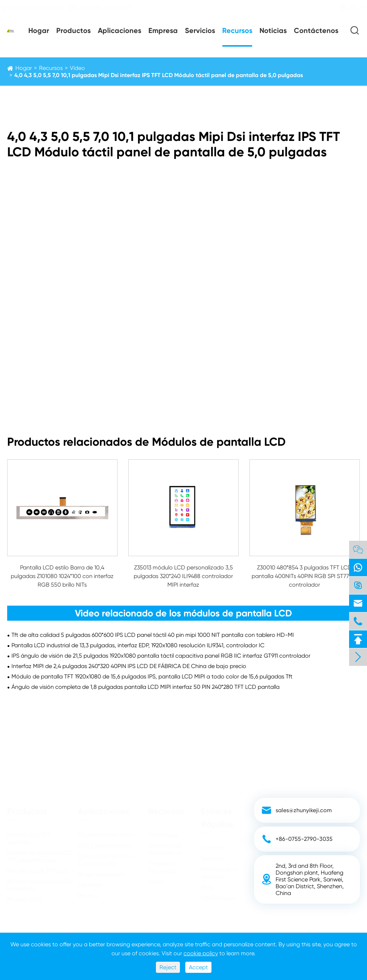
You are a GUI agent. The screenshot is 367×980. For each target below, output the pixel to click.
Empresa (163, 30)
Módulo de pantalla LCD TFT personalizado (39, 853)
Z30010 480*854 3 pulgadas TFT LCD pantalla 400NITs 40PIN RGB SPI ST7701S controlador (305, 576)
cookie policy (201, 953)
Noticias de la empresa (219, 870)
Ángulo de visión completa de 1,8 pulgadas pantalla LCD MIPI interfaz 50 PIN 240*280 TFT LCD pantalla (146, 687)
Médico (88, 893)
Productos (73, 30)
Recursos (237, 30)
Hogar (39, 30)
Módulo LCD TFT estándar (29, 835)
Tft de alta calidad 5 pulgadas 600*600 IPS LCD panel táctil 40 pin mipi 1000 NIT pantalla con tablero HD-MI (153, 635)
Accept (198, 967)
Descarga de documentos (165, 846)
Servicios (200, 30)
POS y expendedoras (105, 842)
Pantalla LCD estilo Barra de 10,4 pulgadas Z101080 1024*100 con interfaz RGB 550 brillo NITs (62, 576)
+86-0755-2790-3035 (39, 8)
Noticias (273, 30)
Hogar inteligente (101, 871)
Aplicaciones (120, 30)
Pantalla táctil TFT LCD (37, 868)
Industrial (90, 882)
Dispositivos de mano (106, 832)
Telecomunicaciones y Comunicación (107, 857)
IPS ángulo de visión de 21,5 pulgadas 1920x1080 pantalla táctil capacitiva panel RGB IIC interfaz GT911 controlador (161, 656)
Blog (207, 884)
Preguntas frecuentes (162, 864)
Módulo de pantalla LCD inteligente (39, 882)
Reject (168, 967)
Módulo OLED (25, 896)
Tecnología (163, 832)
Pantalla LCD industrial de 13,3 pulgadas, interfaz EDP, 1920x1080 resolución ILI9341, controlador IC (138, 645)
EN (347, 7)
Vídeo (77, 68)
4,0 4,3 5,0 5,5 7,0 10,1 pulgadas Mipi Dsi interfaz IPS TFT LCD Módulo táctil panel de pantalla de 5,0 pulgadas (159, 75)
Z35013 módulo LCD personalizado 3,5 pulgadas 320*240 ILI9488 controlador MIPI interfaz (183, 576)
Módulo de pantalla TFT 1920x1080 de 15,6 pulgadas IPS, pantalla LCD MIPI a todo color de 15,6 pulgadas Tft (152, 676)
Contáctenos (316, 30)
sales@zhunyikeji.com (108, 8)
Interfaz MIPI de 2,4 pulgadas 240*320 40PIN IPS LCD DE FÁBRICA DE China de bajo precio (129, 666)
